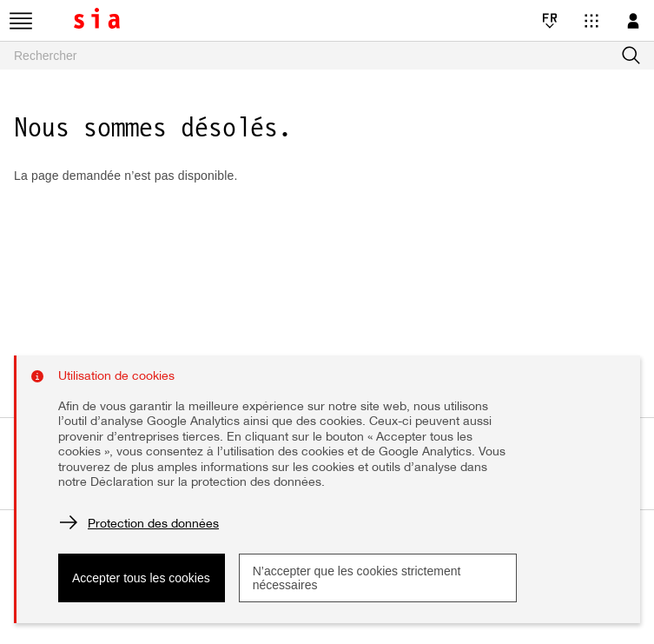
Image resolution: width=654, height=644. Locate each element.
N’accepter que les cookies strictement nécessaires (357, 578)
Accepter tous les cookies (141, 578)
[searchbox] (327, 56)
